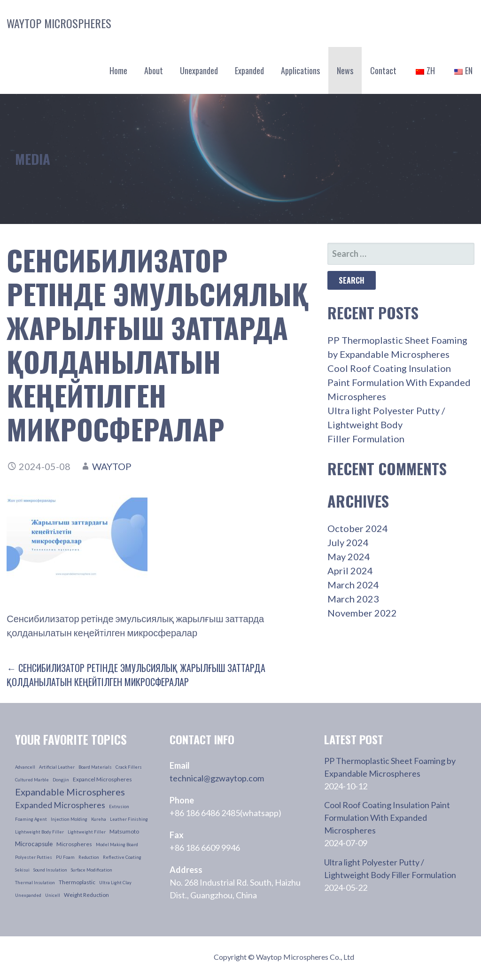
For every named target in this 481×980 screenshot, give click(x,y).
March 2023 (353, 599)
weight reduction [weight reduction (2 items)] (86, 895)
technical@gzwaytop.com (217, 778)
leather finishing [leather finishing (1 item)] (129, 819)
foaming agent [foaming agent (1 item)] (31, 819)
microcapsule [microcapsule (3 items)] (34, 844)
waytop (112, 466)
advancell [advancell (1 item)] (25, 767)
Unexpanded (199, 70)
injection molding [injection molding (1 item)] (69, 819)
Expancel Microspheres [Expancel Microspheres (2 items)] (102, 779)
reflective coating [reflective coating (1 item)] (122, 857)
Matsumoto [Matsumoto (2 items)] (124, 831)
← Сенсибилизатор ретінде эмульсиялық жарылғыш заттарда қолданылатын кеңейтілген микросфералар (136, 675)
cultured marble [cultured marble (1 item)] (32, 780)
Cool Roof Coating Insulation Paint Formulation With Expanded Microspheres (399, 382)
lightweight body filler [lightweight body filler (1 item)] (39, 832)
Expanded (249, 70)
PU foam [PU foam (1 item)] (65, 857)
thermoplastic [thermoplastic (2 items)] (77, 882)
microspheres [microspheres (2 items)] (74, 844)
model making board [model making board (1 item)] (117, 845)
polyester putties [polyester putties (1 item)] (34, 857)
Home (118, 70)
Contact (383, 70)
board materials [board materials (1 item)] (95, 767)
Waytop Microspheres (59, 23)
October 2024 (358, 528)
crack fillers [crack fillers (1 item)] (129, 767)
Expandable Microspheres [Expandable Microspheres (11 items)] (70, 792)
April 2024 (350, 571)
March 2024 (353, 585)
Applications (300, 70)
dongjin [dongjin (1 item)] (61, 780)
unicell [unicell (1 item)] (53, 895)
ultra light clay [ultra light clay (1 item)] (115, 883)
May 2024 (349, 556)
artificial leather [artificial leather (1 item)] (57, 767)
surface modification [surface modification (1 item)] (92, 870)
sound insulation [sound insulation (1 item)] (50, 870)
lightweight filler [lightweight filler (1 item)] (87, 832)
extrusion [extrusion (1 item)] (119, 806)
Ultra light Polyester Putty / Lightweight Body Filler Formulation (386, 424)
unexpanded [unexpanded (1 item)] (28, 895)
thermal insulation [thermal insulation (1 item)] (35, 883)
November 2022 (362, 613)
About (154, 70)
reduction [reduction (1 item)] (89, 857)
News (345, 70)
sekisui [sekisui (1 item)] (22, 870)
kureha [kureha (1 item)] (99, 819)
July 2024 (348, 542)
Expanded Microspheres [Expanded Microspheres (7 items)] (60, 805)
